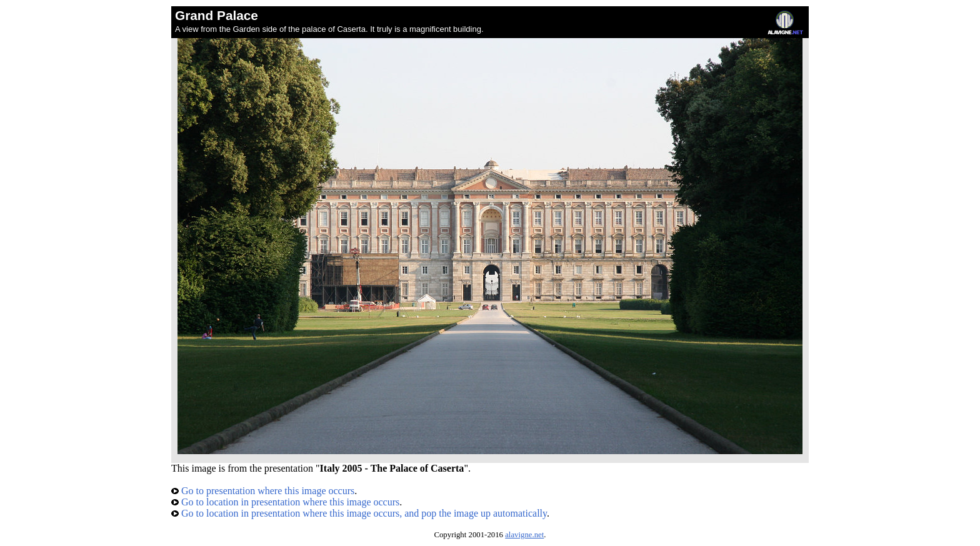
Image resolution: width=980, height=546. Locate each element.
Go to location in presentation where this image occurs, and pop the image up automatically (359, 513)
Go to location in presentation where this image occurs (285, 502)
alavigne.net (524, 535)
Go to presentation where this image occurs (263, 491)
